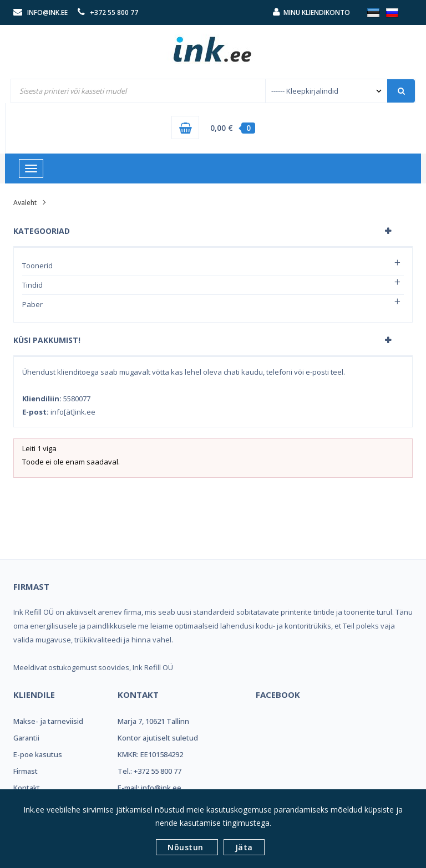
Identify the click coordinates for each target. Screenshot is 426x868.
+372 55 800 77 (114, 12)
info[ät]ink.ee (73, 412)
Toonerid (37, 265)
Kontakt (27, 788)
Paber (32, 304)
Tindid (32, 285)
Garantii (26, 738)
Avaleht (25, 203)
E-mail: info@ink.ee (149, 788)
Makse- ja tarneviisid (48, 721)
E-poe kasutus (38, 754)
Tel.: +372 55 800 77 (149, 771)
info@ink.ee (47, 12)
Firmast (26, 771)
